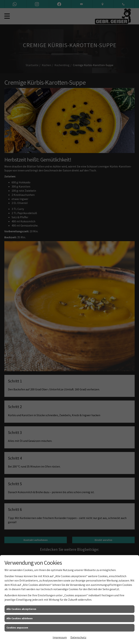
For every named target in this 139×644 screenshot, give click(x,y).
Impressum (60, 637)
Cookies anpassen (17, 628)
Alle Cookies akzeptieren (21, 609)
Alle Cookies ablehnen (20, 618)
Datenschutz (78, 637)
